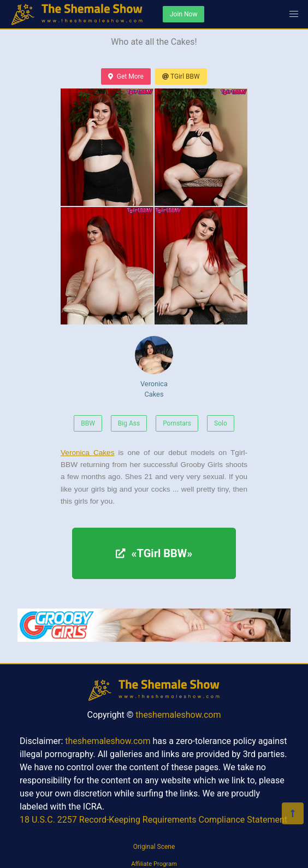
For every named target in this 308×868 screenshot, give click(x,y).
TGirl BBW (181, 76)
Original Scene (154, 847)
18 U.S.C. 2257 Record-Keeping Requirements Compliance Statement (153, 820)
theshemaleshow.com (178, 715)
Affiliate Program (154, 864)
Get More (126, 76)
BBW (88, 423)
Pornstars (177, 423)
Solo (221, 423)
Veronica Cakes (154, 367)
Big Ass (129, 423)
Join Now (183, 14)
